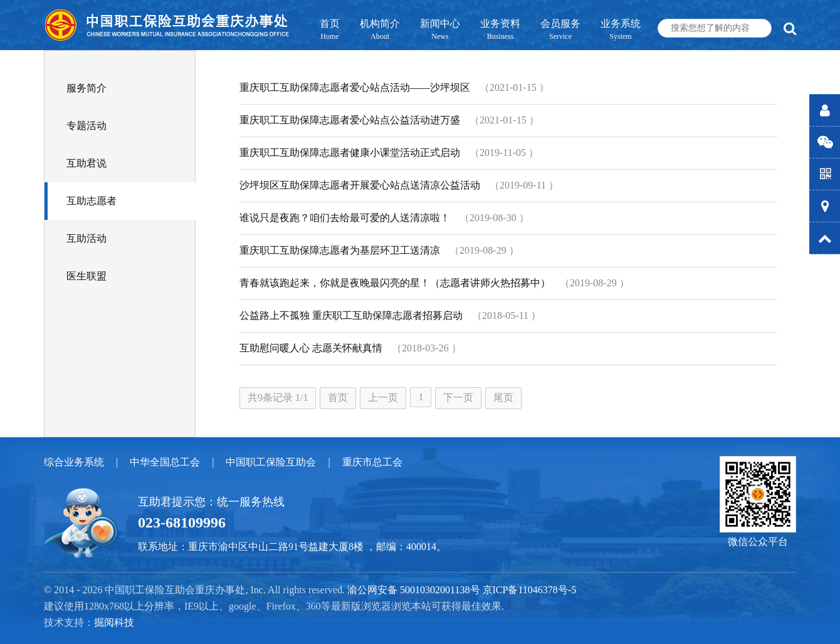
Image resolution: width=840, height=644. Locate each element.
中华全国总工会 (165, 462)
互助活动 (87, 238)
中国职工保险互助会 (271, 462)
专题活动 (87, 126)
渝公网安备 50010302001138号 (413, 590)
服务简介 (87, 88)
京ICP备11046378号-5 (530, 590)
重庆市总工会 (372, 462)
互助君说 (87, 163)
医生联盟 (87, 276)
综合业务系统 (74, 462)
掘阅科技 (114, 622)
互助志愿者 (92, 201)
